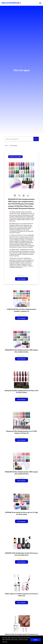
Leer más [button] (5, 642)
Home (6, 146)
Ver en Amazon (21, 279)
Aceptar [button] (35, 640)
